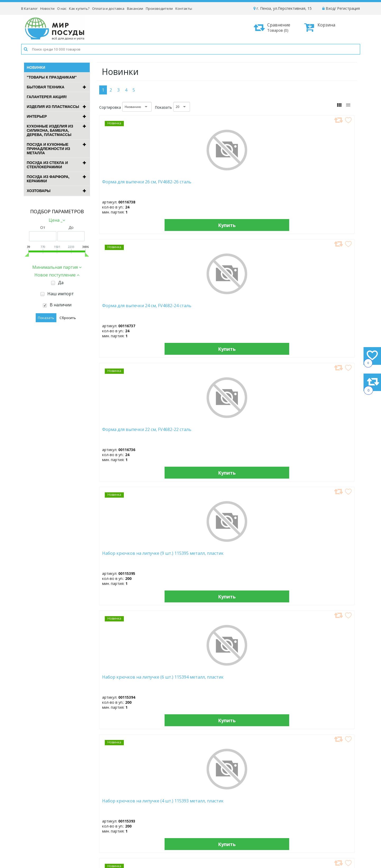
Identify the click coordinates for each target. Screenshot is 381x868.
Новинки (36, 67)
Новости (47, 8)
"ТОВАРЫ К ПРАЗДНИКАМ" (52, 77)
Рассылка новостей (156, 839)
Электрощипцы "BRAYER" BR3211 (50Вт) (259, 558)
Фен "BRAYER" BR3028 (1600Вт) (320, 558)
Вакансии (135, 8)
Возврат (293, 827)
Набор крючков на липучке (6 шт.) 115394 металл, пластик (125, 311)
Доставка (294, 813)
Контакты (184, 8)
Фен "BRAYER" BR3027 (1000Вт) (124, 684)
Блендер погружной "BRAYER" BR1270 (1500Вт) (324, 684)
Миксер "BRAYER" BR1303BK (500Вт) (186, 432)
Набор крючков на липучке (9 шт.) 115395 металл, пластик (321, 187)
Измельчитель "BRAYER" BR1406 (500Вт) (193, 684)
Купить (129, 225)
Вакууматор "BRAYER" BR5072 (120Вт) (125, 558)
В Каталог (29, 8)
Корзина (320, 27)
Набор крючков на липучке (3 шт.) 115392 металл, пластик (255, 311)
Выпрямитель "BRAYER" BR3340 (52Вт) (192, 558)
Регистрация (348, 8)
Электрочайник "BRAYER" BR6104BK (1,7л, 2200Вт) (324, 433)
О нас (62, 8)
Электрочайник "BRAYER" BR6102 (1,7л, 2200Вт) (324, 308)
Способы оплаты (301, 820)
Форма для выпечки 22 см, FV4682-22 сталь (256, 184)
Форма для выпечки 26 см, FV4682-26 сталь (126, 184)
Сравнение (274, 27)
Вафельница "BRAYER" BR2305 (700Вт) (125, 432)
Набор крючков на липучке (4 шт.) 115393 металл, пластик (190, 311)
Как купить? (79, 8)
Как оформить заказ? (305, 805)
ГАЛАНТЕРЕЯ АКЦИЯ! (47, 97)
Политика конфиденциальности (314, 834)
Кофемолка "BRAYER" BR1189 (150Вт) (254, 432)
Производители (159, 8)
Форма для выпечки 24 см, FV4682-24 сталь (191, 184)
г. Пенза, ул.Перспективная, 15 (283, 8)
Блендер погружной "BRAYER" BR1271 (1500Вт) (259, 684)
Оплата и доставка (108, 8)
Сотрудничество (226, 827)
